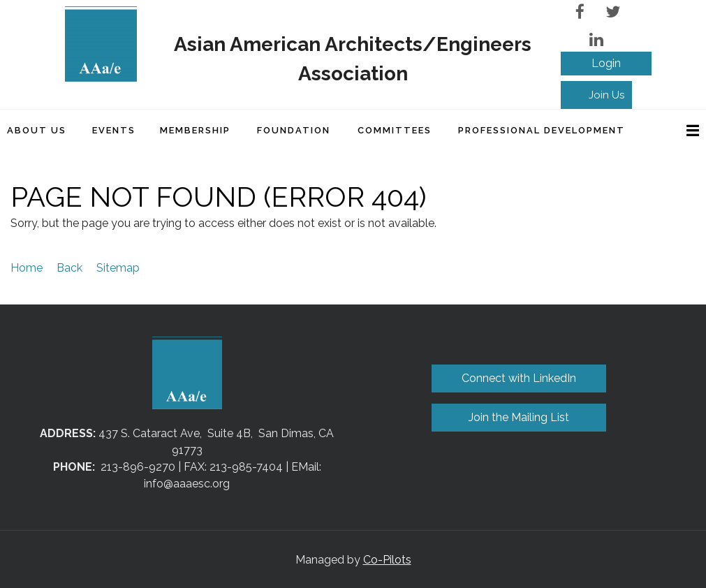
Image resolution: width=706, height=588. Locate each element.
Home (27, 268)
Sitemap (118, 268)
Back (69, 268)
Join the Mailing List (519, 417)
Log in (606, 64)
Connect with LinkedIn (519, 378)
